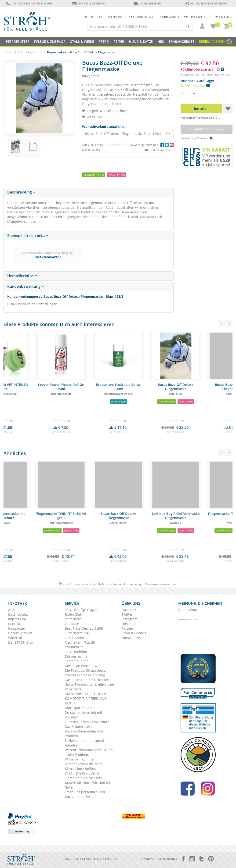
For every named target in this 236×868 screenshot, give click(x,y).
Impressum (17, 619)
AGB (11, 610)
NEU (161, 41)
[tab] (89, 192)
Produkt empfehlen (159, 150)
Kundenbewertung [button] (26, 286)
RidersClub (73, 614)
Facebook (129, 610)
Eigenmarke (115, 17)
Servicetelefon (76, 652)
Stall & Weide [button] (82, 41)
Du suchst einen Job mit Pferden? (84, 715)
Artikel (170, 17)
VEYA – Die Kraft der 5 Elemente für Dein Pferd (84, 776)
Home (7, 52)
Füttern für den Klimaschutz (87, 722)
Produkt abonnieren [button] (206, 129)
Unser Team (131, 624)
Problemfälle (142, 17)
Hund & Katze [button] (141, 41)
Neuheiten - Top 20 (80, 642)
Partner (127, 628)
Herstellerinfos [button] (22, 276)
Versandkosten (123, 584)
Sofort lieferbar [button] (195, 85)
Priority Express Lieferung (85, 675)
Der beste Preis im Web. (84, 666)
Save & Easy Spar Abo (197, 138)
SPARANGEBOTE (182, 41)
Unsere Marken (20, 633)
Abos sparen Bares (80, 708)
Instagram (130, 619)
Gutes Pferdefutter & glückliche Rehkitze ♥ (89, 687)
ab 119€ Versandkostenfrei (206, 3)
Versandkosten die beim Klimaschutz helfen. (84, 766)
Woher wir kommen (80, 759)
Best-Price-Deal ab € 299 (84, 628)
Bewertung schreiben (144, 145)
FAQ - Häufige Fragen (81, 610)
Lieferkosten (74, 638)
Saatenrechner (76, 661)
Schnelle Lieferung (89, 3)
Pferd (18, 52)
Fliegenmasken (56, 52)
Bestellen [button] (201, 109)
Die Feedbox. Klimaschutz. (85, 670)
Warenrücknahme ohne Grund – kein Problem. (89, 752)
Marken (224, 17)
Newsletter (17, 628)
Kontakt (14, 624)
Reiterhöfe (73, 619)
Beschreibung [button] (21, 192)
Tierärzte (72, 624)
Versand (226, 74)
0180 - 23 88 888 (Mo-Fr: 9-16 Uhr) (30, 3)
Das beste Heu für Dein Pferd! (88, 680)
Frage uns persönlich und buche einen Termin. (85, 794)
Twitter (127, 614)
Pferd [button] (104, 41)
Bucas (96, 150)
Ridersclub (93, 17)
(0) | (120, 145)
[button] (200, 26)
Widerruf (15, 638)
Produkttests (197, 17)
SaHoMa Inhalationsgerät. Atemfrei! (85, 743)
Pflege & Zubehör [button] (50, 41)
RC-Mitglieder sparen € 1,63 (202, 69)
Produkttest (74, 647)
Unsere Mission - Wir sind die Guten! (88, 785)
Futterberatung (77, 633)
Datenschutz (18, 614)
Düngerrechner (77, 656)
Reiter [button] (119, 41)
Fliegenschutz (34, 52)
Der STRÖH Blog (21, 642)
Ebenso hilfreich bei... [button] (28, 236)
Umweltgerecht (147, 3)
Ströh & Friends (134, 633)
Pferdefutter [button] (18, 41)
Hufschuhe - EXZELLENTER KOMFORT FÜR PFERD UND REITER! (86, 698)
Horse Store (131, 638)
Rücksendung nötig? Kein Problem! (85, 733)
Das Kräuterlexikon (80, 726)
